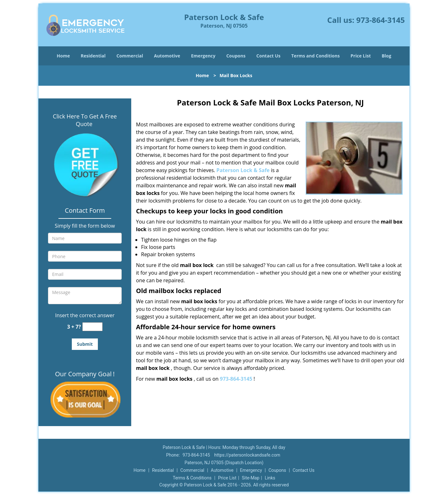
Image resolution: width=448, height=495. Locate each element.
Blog (386, 56)
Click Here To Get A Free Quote (85, 120)
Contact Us (268, 56)
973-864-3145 (380, 20)
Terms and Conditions (316, 56)
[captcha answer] (92, 327)
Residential (93, 56)
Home (63, 56)
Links (270, 478)
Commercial (130, 56)
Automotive (167, 56)
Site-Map (251, 478)
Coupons (236, 56)
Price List (361, 56)
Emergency (203, 56)
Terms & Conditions (192, 478)
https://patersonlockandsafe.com (247, 455)
